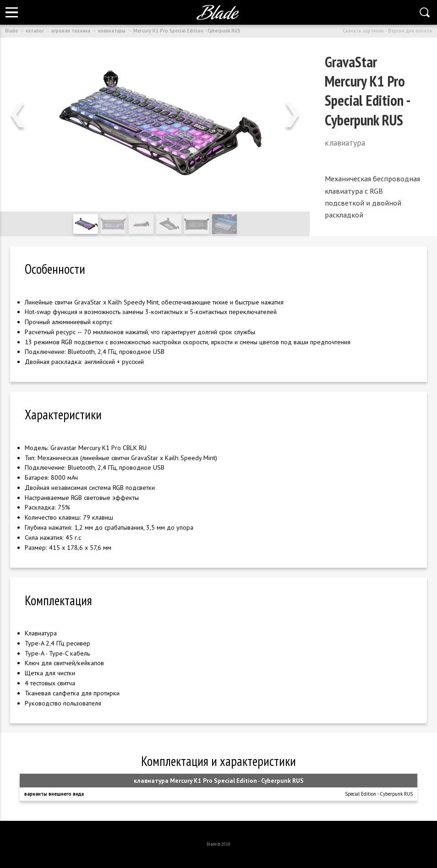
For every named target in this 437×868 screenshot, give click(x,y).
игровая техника (71, 31)
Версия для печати (410, 31)
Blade (11, 31)
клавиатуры (112, 31)
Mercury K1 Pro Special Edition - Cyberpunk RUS (187, 31)
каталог (35, 31)
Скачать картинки (363, 31)
